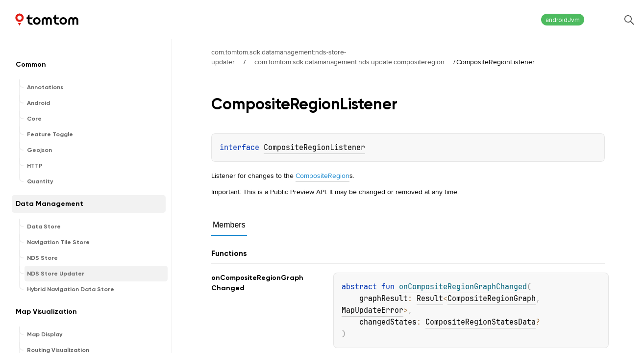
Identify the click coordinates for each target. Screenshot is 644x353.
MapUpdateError (372, 310)
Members (229, 225)
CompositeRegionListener (314, 148)
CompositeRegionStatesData (481, 322)
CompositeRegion (322, 176)
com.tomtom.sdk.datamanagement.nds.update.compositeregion (349, 62)
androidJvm (563, 20)
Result (430, 299)
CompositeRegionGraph (492, 299)
